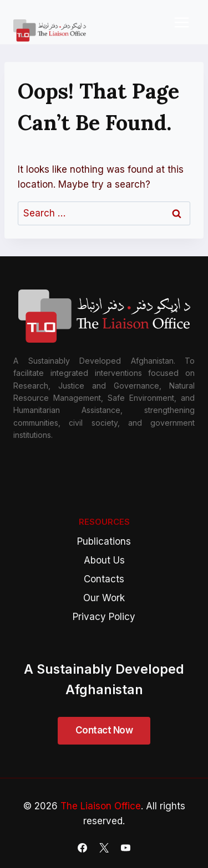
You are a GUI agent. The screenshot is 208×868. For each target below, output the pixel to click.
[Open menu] (181, 22)
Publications (104, 541)
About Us (104, 560)
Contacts (104, 579)
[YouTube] (126, 848)
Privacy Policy (104, 617)
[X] (104, 848)
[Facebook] (82, 848)
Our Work (104, 598)
